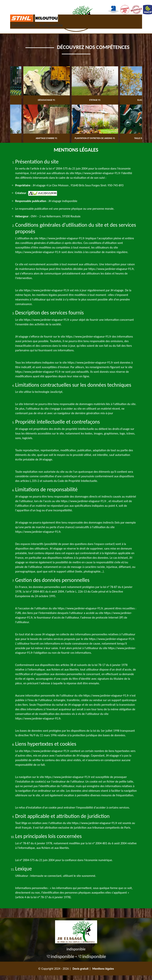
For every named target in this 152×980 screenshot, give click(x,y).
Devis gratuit (81, 969)
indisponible (24, 25)
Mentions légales (103, 969)
